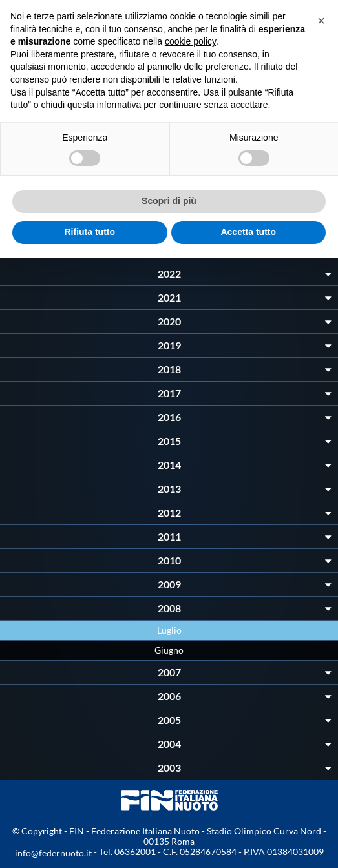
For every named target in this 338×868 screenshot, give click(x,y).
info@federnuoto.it (53, 853)
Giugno (169, 650)
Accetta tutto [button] (248, 232)
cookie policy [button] (190, 41)
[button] (321, 21)
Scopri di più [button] (169, 201)
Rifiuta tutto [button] (90, 232)
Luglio (169, 630)
